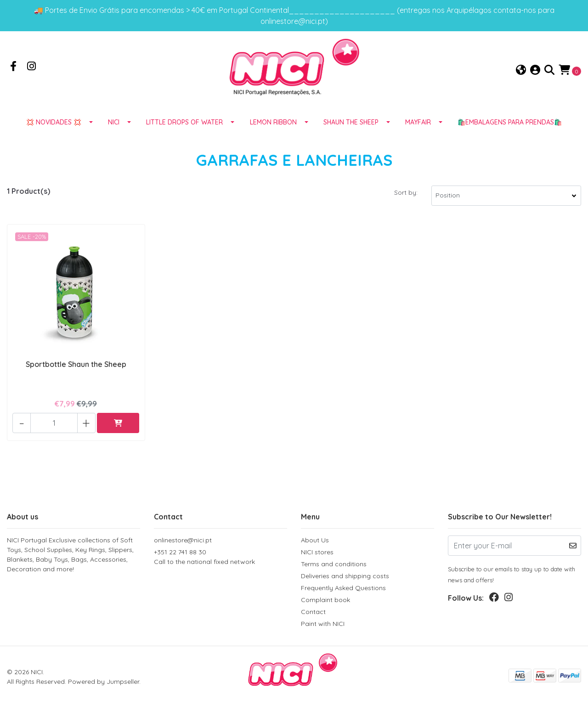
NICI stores (317, 554)
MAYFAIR (418, 135)
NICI (114, 135)
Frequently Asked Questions (343, 590)
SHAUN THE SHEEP (351, 135)
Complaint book (325, 602)
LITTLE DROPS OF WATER (184, 135)
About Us (315, 542)
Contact (313, 614)
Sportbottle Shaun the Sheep (76, 375)
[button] (521, 76)
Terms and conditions (334, 566)
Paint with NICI (323, 625)
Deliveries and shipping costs (345, 578)
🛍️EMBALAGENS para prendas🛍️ (510, 135)
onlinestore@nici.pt (183, 542)
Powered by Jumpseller (104, 683)
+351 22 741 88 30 (220, 559)
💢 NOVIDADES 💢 (54, 135)
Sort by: (406, 205)
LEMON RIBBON (273, 135)
